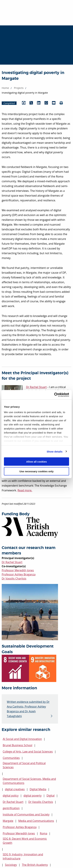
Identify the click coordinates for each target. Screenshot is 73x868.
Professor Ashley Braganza (19, 574)
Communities (11, 758)
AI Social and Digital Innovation (22, 739)
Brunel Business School (17, 745)
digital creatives (15, 789)
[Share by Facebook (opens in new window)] (24, 103)
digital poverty (33, 796)
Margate (8, 821)
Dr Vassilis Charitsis (14, 578)
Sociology (11, 865)
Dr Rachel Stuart (12, 562)
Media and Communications (36, 821)
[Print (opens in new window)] (61, 103)
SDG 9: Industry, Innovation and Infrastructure (23, 856)
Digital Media (38, 789)
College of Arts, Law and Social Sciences (28, 752)
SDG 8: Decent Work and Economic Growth (25, 841)
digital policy (11, 796)
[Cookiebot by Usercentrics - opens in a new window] (54, 395)
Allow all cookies (37, 462)
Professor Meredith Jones (18, 570)
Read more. (25, 490)
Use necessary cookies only (36, 471)
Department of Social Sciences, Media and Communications (29, 781)
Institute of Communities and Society (26, 814)
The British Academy (35, 865)
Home (5, 88)
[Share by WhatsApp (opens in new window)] (46, 103)
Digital (51, 796)
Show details (55, 451)
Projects (19, 88)
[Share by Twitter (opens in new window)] (31, 103)
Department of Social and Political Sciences (24, 765)
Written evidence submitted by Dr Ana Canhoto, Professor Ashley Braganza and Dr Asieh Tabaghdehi (28, 709)
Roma (44, 833)
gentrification (11, 808)
